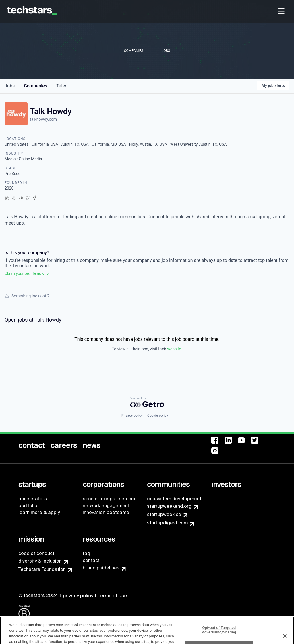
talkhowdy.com (43, 119)
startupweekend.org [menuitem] (169, 506)
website (174, 349)
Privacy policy (132, 415)
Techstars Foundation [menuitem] (42, 569)
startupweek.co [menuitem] (164, 514)
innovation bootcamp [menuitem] (106, 512)
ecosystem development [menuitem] (174, 499)
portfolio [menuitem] (28, 506)
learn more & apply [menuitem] (39, 512)
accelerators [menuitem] (33, 499)
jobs (10, 86)
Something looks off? (27, 296)
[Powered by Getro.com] (147, 402)
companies (35, 86)
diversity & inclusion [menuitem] (40, 561)
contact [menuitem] (91, 560)
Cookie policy (158, 415)
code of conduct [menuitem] (36, 553)
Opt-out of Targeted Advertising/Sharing (219, 635)
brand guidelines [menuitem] (101, 568)
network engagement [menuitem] (106, 506)
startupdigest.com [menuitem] (167, 523)
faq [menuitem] (86, 553)
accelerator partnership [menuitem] (109, 499)
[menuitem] (282, 12)
